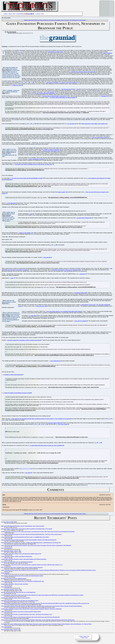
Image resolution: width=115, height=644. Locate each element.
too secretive (71, 124)
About (10, 14)
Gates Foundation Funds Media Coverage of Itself (17, 393)
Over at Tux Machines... (7, 548)
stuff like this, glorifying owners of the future (83, 72)
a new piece (33, 316)
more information (12, 203)
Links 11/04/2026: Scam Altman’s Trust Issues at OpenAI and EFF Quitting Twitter (21, 612)
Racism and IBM (5, 573)
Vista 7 (62, 52)
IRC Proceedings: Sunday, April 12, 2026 (11, 551)
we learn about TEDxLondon (84, 218)
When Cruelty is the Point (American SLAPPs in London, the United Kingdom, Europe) (22, 576)
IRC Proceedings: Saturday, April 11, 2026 (11, 590)
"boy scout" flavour (63, 425)
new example (47, 258)
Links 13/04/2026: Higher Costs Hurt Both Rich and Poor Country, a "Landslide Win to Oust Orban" (25, 537)
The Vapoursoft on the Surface (78, 21)
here (78, 90)
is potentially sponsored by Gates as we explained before (66, 270)
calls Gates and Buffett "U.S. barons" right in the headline (61, 83)
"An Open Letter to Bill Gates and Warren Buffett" (63, 98)
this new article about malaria (100, 138)
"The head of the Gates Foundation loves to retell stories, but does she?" (34, 165)
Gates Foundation (108, 53)
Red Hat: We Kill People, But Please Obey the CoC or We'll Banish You (18, 593)
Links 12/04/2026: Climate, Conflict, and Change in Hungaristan (17, 557)
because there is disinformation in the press (54, 96)
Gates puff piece (17, 86)
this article (28, 473)
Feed (42, 14)
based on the (26, 233)
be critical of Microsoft (80, 293)
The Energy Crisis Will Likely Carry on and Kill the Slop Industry (17, 562)
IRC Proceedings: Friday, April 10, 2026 (11, 630)
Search (38, 14)
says (32, 214)
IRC (14, 14)
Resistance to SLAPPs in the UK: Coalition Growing (14, 579)
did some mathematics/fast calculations (45, 94)
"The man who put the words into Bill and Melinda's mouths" (27, 179)
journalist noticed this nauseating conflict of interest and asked (24, 341)
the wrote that (51, 151)
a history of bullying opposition (51, 150)
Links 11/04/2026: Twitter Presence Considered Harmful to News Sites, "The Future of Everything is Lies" (27, 615)
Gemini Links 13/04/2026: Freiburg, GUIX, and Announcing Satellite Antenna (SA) (21, 554)
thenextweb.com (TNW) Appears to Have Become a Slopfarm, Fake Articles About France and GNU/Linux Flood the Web (30, 617)
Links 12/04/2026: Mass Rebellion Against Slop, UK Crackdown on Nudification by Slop (23, 582)
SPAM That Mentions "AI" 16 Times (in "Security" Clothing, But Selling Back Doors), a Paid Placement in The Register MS (31, 543)
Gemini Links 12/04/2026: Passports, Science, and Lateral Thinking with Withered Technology (24, 559)
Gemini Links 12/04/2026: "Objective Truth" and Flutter (15, 584)
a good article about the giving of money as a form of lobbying (47, 446)
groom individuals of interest (36, 159)
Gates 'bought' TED (63, 192)
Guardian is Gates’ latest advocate (13, 375)
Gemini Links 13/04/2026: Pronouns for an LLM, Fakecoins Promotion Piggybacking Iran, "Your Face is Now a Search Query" (32, 535)
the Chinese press (66, 90)
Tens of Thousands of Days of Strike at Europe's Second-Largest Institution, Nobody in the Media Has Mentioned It (29, 540)
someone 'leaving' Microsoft (55, 423)
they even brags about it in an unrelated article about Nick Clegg (64, 312)
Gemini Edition (20, 14)
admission (83, 274)
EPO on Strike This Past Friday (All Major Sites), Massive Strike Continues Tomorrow (22, 568)
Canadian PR (105, 96)
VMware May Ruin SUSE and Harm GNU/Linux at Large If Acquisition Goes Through (46, 21)
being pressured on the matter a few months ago (94, 124)
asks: (12, 278)
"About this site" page (42, 306)
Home (6, 14)
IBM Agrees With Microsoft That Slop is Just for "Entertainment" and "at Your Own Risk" (23, 526)
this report (50, 92)
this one (67, 272)
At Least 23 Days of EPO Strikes (9, 522)
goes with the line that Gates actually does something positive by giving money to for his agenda (41, 419)
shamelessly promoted (54, 52)
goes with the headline (81, 321)
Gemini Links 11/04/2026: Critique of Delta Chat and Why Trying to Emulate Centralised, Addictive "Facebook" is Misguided (31, 609)
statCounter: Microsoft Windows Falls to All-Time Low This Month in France (20, 601)
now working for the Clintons (96, 179)
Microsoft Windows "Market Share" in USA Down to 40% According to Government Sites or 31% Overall (27, 529)
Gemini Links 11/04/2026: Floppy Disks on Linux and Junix (16, 598)
